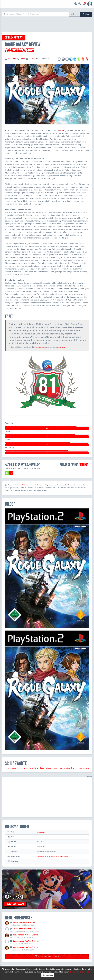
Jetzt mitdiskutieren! (47, 956)
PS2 (63, 130)
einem (55, 768)
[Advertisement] (47, 24)
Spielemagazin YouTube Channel (26, 935)
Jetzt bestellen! (15, 904)
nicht (7, 768)
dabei (42, 768)
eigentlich (71, 768)
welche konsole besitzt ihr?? (24, 922)
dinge (48, 768)
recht (20, 768)
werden (27, 768)
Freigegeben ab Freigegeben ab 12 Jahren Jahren (52, 856)
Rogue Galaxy (41, 832)
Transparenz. (61, 347)
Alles (74, 14)
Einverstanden (48, 975)
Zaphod (22, 59)
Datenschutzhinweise (80, 972)
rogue (14, 768)
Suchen (86, 14)
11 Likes (32, 59)
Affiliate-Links (27, 485)
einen (62, 768)
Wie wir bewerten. (40, 347)
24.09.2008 (12, 59)
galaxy (35, 768)
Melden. (85, 465)
